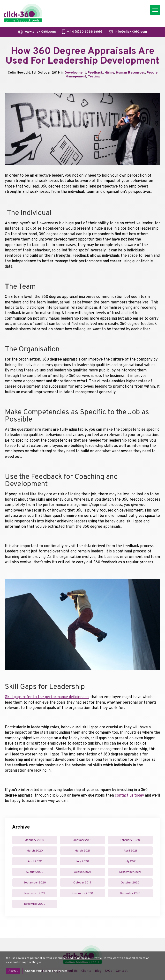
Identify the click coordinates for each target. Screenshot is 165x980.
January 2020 (35, 840)
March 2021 (82, 851)
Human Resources (130, 73)
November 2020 (82, 893)
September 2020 (35, 883)
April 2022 (35, 861)
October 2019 (82, 883)
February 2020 (130, 840)
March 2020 (35, 851)
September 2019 (130, 872)
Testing (94, 77)
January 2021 (82, 840)
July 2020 (82, 861)
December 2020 (35, 904)
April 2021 (130, 851)
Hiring (109, 73)
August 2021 (82, 872)
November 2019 (35, 893)
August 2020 (35, 872)
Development (75, 73)
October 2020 (130, 883)
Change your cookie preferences (46, 971)
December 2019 (130, 893)
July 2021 (130, 861)
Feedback (95, 73)
